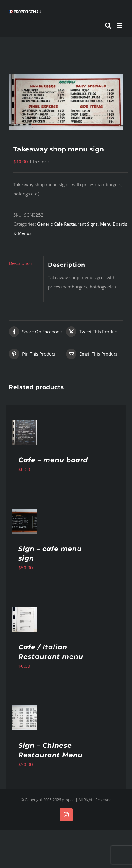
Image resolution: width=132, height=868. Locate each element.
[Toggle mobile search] (108, 25)
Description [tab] (21, 263)
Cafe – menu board (53, 460)
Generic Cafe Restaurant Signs (67, 224)
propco (68, 800)
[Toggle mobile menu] (120, 25)
